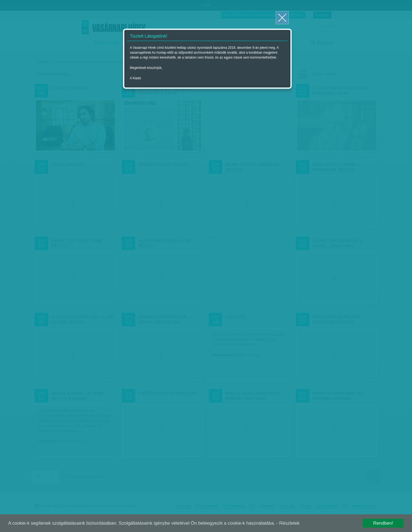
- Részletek (288, 523)
